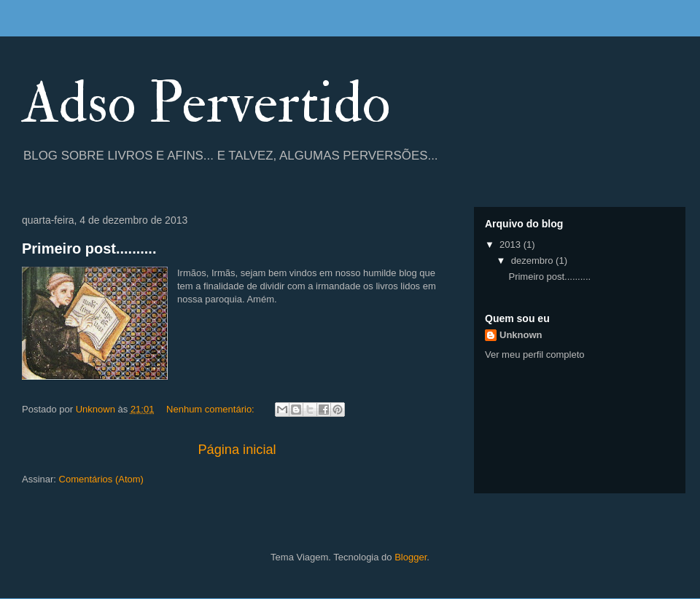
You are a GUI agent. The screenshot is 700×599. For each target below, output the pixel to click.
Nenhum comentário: (211, 409)
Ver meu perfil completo (535, 355)
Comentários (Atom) (101, 479)
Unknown (521, 335)
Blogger (411, 557)
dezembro (533, 261)
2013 (512, 244)
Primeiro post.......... (89, 248)
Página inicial (237, 450)
